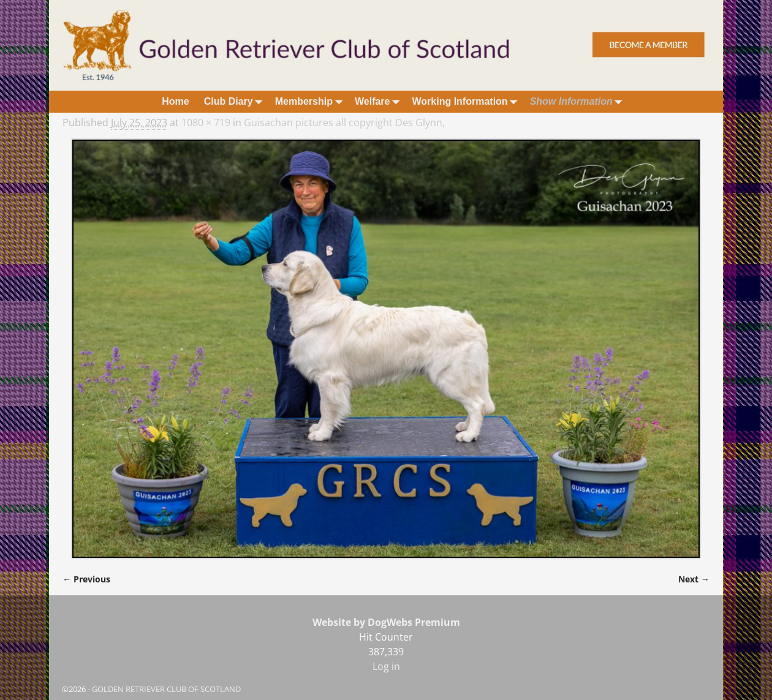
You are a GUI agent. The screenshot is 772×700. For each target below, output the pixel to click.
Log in (386, 666)
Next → (694, 579)
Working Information (467, 101)
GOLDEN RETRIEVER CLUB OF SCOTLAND (166, 689)
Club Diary (236, 101)
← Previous (86, 579)
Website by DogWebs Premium (386, 622)
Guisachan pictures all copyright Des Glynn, (344, 122)
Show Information (579, 101)
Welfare (380, 101)
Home (175, 101)
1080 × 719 (206, 122)
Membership (311, 101)
